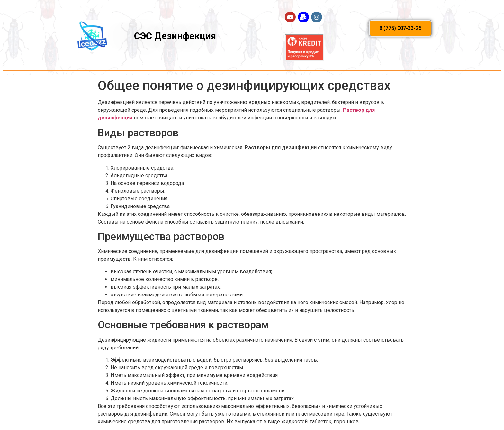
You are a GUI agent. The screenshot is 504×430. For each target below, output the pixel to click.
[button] (400, 28)
